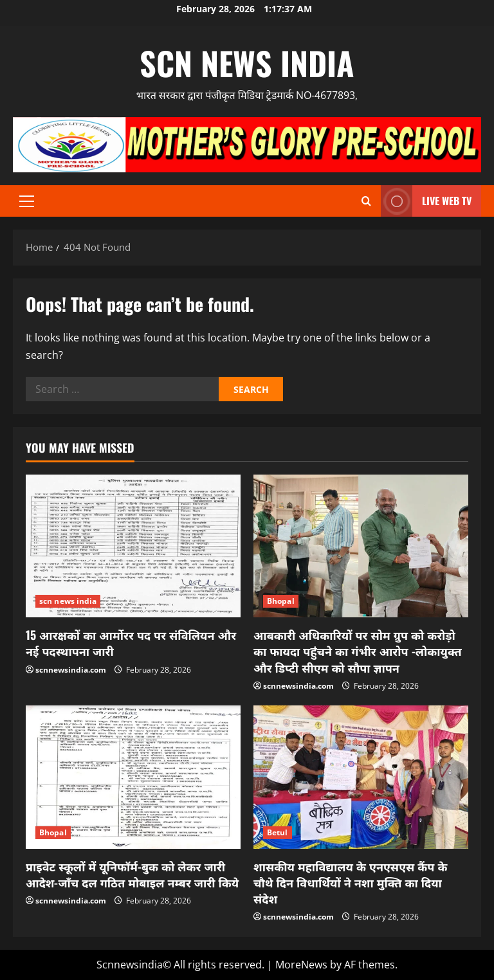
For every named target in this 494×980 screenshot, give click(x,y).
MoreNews (301, 965)
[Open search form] (366, 201)
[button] (27, 201)
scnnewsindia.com (71, 670)
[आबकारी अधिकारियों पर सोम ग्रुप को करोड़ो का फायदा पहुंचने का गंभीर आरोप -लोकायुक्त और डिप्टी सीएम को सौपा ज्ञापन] (361, 546)
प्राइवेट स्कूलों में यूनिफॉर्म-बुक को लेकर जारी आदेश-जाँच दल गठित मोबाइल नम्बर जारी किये (132, 874)
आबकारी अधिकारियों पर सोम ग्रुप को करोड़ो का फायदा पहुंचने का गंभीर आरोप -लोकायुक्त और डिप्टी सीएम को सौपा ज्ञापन (358, 651)
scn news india (247, 62)
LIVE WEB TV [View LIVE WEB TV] (426, 201)
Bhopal (281, 601)
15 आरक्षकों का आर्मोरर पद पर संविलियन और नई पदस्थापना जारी (131, 643)
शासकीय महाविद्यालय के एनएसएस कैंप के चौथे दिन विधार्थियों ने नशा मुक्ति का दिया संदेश (350, 882)
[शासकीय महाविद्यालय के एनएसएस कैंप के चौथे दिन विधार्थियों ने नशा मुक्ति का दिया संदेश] (361, 777)
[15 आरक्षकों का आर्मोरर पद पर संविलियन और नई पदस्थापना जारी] (133, 546)
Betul (278, 832)
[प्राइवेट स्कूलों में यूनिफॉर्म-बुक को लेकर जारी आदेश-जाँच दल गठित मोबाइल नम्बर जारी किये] (133, 777)
